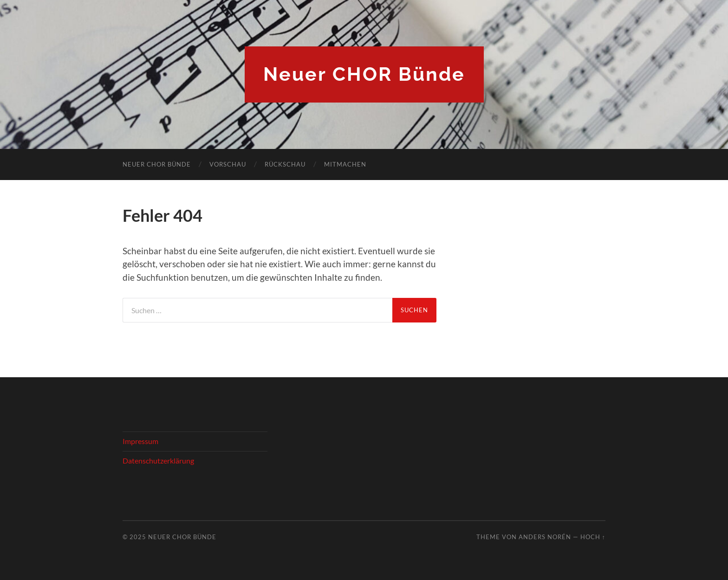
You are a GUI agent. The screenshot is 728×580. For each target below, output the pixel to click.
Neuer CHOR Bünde (364, 74)
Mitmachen (345, 164)
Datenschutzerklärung (158, 461)
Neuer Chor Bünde (157, 164)
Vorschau (228, 164)
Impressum (140, 441)
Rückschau (285, 164)
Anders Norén (545, 537)
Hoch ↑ (593, 537)
